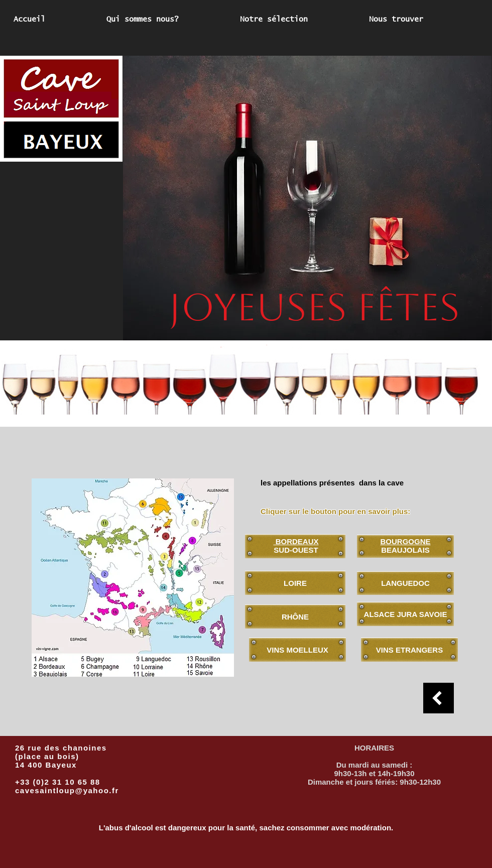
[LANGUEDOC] (405, 583)
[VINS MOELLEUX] (297, 650)
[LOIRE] (295, 583)
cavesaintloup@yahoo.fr (67, 790)
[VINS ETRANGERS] (409, 650)
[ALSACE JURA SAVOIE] (405, 614)
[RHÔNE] (295, 616)
